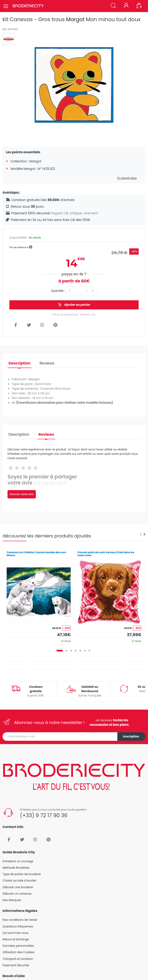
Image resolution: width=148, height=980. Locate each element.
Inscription (131, 736)
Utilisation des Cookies (18, 952)
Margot (75, 19)
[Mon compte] (126, 6)
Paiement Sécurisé (16, 965)
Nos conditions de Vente (20, 920)
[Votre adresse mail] (60, 737)
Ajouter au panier (74, 305)
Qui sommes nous (15, 933)
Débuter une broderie (18, 887)
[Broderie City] (28, 6)
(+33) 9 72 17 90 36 (44, 815)
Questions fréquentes (18, 926)
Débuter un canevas (17, 894)
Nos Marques (12, 900)
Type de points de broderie (22, 874)
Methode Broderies (16, 868)
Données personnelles (18, 946)
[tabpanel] (39, 595)
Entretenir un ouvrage (18, 861)
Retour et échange (16, 939)
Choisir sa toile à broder (19, 881)
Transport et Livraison (18, 959)
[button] (113, 6)
